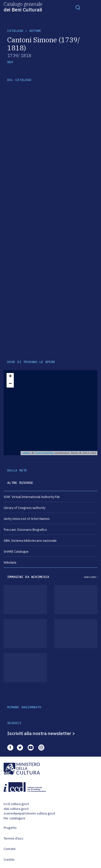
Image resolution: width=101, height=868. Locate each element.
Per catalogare (14, 818)
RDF (10, 62)
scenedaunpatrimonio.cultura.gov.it (29, 813)
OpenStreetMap (44, 453)
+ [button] (10, 377)
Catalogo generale (23, 7)
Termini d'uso (13, 838)
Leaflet (26, 453)
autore (35, 31)
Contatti (10, 849)
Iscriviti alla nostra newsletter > (41, 733)
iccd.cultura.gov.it (16, 804)
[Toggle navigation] (78, 7)
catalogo (15, 31)
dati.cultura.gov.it (16, 809)
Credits (9, 860)
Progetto (10, 828)
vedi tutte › (91, 577)
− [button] (10, 384)
